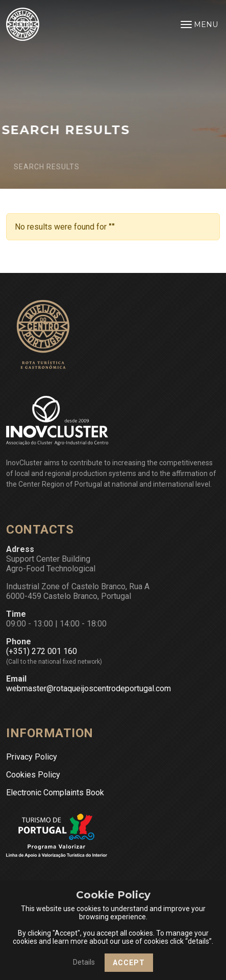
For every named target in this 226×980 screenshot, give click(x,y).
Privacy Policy (32, 757)
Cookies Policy (33, 775)
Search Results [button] (43, 170)
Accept (129, 963)
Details (84, 962)
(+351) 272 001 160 (42, 651)
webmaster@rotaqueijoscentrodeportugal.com (89, 688)
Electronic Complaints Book (55, 793)
